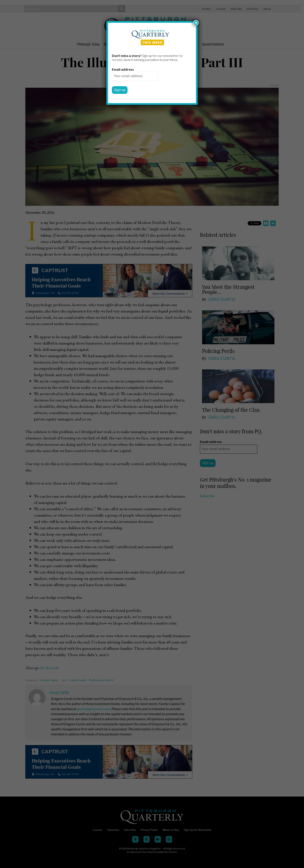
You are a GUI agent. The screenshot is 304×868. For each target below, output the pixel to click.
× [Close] (196, 23)
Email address (123, 69)
